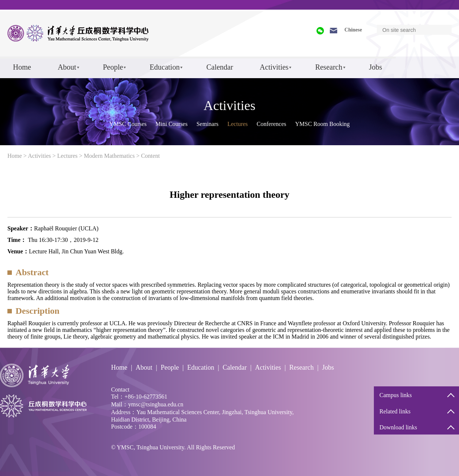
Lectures (237, 124)
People (113, 67)
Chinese (353, 30)
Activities (274, 67)
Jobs (376, 67)
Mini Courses (172, 124)
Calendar (220, 67)
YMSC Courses (128, 124)
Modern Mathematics (109, 156)
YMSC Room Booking (322, 124)
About (67, 67)
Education (165, 67)
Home (22, 67)
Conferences (271, 124)
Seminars (208, 124)
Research (329, 67)
